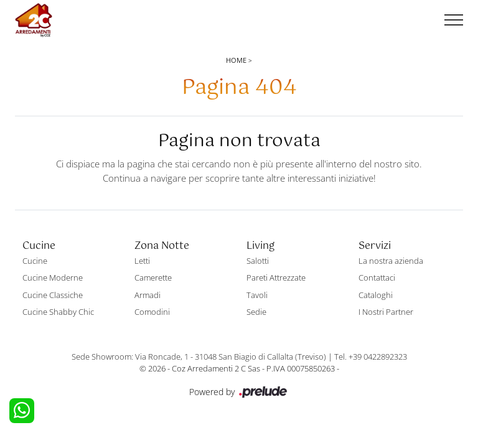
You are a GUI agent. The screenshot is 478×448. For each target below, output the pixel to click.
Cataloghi (376, 295)
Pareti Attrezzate (276, 278)
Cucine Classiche (53, 295)
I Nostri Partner (386, 312)
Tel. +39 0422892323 (371, 357)
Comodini (152, 312)
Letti (142, 261)
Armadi (148, 295)
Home (236, 60)
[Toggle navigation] (454, 21)
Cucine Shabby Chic (58, 312)
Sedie (256, 312)
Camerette (153, 278)
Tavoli (257, 295)
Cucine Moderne (53, 278)
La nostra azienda (391, 261)
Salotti (258, 261)
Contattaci (377, 278)
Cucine (35, 261)
